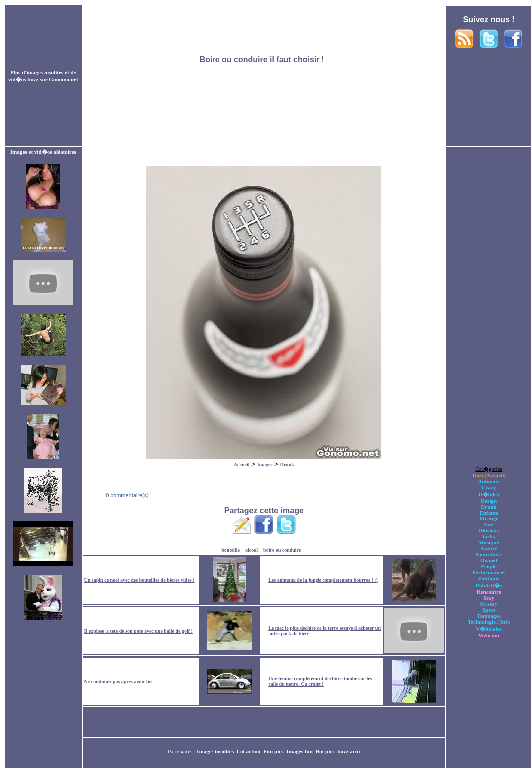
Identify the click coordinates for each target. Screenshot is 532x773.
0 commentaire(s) (127, 495)
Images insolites (215, 751)
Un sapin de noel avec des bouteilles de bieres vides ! (139, 580)
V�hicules (489, 629)
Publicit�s (489, 585)
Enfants (489, 513)
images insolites (45, 72)
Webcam (488, 635)
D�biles (489, 494)
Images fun (299, 751)
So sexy (489, 604)
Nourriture (489, 554)
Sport (489, 610)
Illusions (489, 530)
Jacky (489, 536)
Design (489, 501)
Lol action (249, 751)
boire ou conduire (282, 550)
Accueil (242, 464)
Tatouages (489, 616)
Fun (488, 524)
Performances (489, 572)
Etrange (489, 518)
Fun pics (273, 751)
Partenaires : (182, 751)
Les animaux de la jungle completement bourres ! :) (323, 580)
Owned (489, 560)
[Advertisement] (264, 76)
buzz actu (349, 751)
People (488, 566)
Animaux (489, 481)
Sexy (489, 598)
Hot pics (325, 751)
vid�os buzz (24, 79)
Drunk (287, 464)
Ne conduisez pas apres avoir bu (118, 682)
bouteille (231, 550)
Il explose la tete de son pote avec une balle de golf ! (138, 631)
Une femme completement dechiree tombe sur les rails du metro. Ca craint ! (320, 681)
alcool (252, 550)
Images (265, 464)
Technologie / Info (489, 622)
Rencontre (488, 592)
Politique (489, 578)
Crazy (489, 487)
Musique (488, 542)
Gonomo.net (63, 79)
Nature (488, 548)
